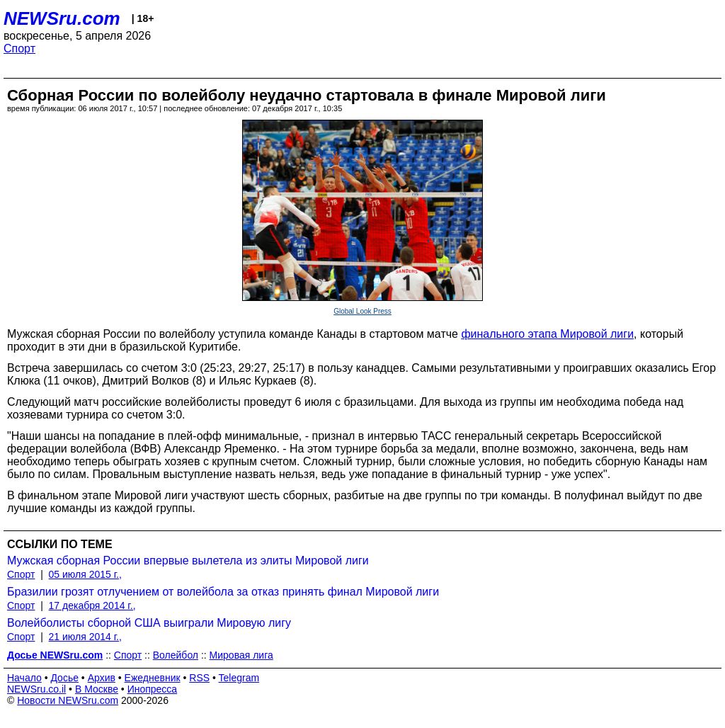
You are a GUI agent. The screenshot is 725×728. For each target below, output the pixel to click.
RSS (199, 678)
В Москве (97, 689)
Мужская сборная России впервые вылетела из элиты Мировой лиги (188, 561)
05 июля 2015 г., (85, 574)
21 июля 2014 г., (85, 637)
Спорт (19, 49)
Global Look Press (362, 311)
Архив (102, 678)
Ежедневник (153, 678)
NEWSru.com (62, 18)
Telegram (239, 678)
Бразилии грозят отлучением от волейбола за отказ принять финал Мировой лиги (223, 592)
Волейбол (176, 655)
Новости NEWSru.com (68, 700)
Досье (64, 678)
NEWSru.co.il (36, 689)
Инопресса (153, 689)
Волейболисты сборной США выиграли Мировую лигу (149, 623)
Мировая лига (241, 655)
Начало (24, 678)
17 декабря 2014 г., (92, 605)
